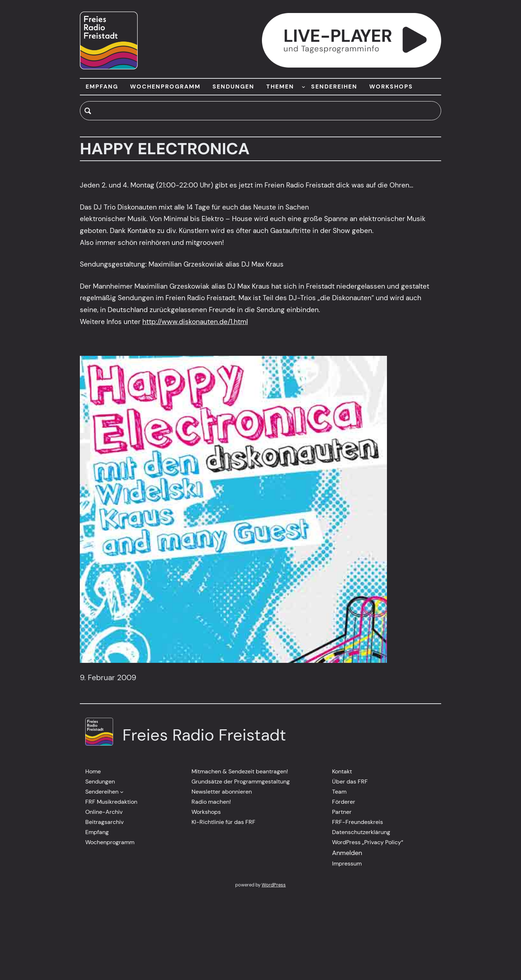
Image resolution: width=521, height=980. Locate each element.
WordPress (274, 885)
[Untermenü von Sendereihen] (122, 792)
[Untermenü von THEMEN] (303, 87)
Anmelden (347, 853)
